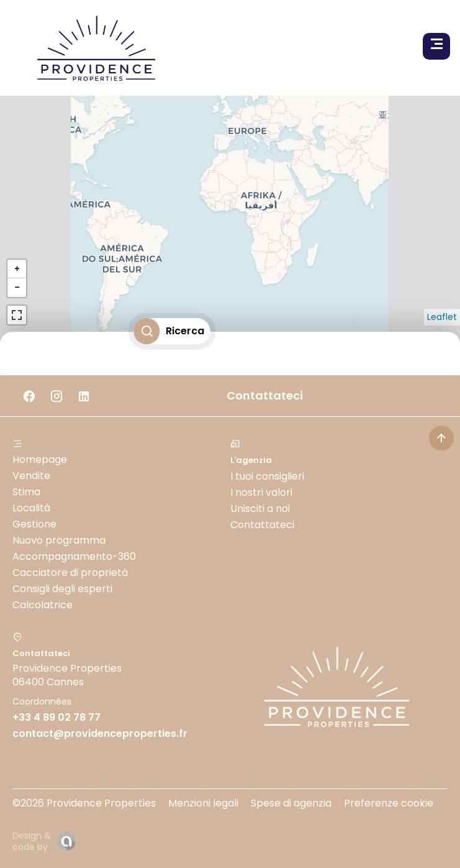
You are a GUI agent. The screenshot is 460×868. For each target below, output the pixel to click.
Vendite (31, 476)
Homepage (40, 459)
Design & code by (32, 841)
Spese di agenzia (291, 803)
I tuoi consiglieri (267, 476)
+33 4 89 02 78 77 (56, 717)
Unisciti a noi (260, 509)
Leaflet (442, 317)
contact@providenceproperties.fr (100, 733)
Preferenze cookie (389, 803)
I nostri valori (261, 492)
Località (31, 508)
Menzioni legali (203, 803)
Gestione (34, 524)
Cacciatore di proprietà (70, 573)
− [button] (17, 287)
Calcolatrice (43, 605)
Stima (26, 492)
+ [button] (17, 269)
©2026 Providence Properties (84, 803)
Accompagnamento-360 (74, 556)
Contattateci (262, 525)
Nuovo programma (59, 540)
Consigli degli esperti (62, 589)
